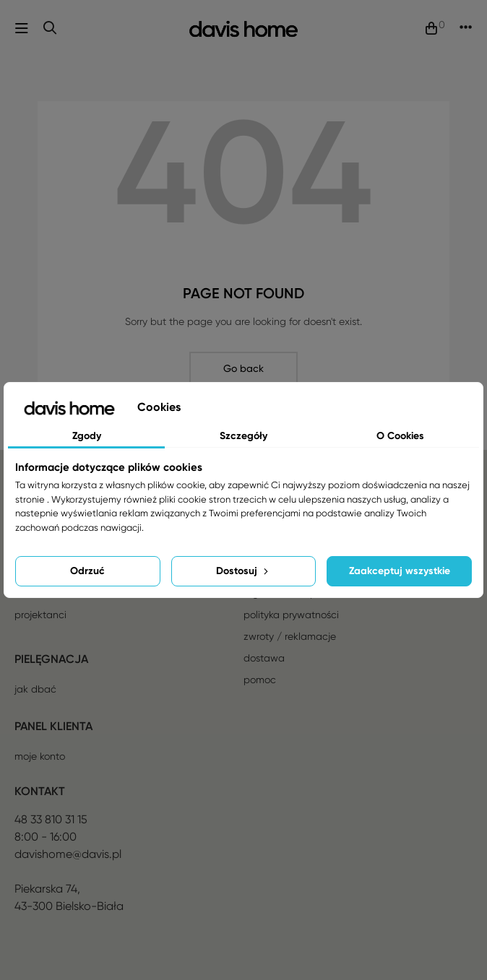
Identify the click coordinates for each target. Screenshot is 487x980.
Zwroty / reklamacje (290, 636)
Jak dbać (35, 689)
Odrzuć (87, 571)
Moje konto (40, 756)
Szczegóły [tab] (243, 436)
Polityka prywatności (291, 615)
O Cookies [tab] (400, 436)
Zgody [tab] (87, 436)
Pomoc (260, 680)
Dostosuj (243, 571)
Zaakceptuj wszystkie (400, 571)
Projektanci (40, 615)
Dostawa (264, 658)
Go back (243, 368)
